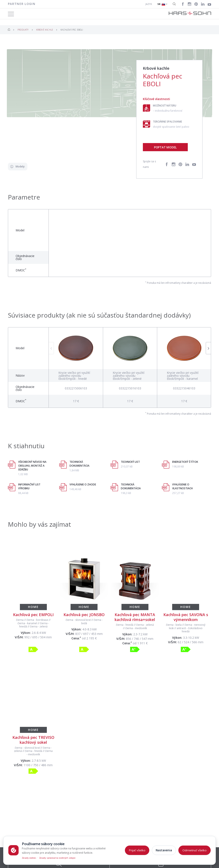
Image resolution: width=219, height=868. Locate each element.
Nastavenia (164, 850)
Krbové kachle (45, 30)
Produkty (23, 30)
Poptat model (165, 147)
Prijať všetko (137, 850)
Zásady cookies (29, 858)
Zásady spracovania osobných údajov (57, 858)
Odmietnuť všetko (195, 850)
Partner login (22, 4)
